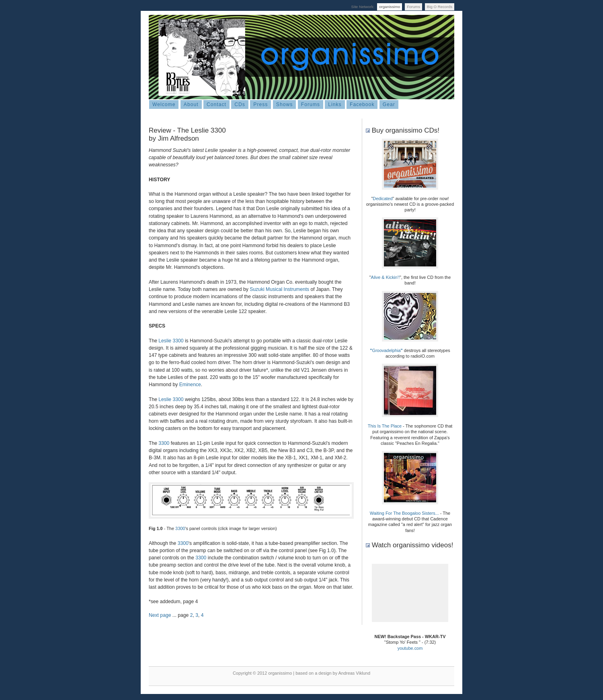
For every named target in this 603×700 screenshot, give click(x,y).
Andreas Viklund (354, 673)
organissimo (390, 7)
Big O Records (440, 7)
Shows (285, 104)
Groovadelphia (386, 350)
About (191, 104)
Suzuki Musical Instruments (279, 289)
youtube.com (410, 648)
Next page (160, 615)
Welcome (164, 104)
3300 (164, 443)
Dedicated (383, 199)
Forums (413, 7)
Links (335, 104)
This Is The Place (385, 426)
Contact (216, 104)
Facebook (362, 104)
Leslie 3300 (171, 341)
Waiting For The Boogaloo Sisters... (404, 513)
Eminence (190, 385)
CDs (240, 104)
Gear (389, 104)
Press (260, 104)
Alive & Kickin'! (385, 277)
